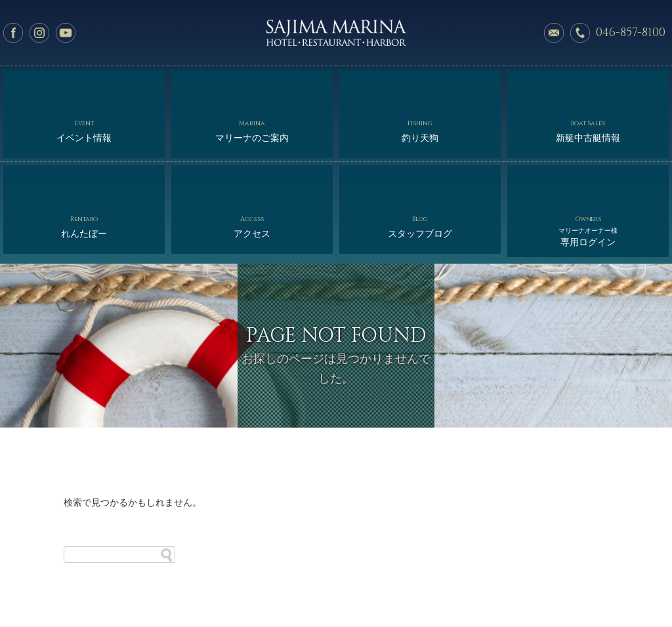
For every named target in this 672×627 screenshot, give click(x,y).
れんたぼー (84, 137)
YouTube (66, 33)
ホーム (74, 576)
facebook (13, 33)
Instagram (39, 33)
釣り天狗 (420, 88)
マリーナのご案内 (252, 88)
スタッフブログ (420, 137)
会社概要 (425, 576)
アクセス (252, 137)
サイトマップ (595, 576)
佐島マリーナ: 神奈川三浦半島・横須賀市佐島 (336, 33)
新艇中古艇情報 (588, 88)
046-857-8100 (631, 32)
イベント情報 (84, 88)
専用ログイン (588, 141)
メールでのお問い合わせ (554, 33)
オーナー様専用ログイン (339, 588)
